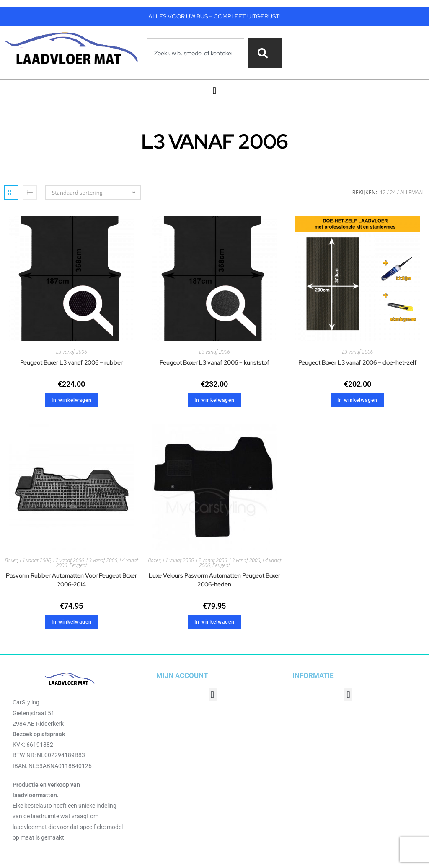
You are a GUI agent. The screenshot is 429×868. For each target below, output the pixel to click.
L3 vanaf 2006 (72, 352)
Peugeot (78, 565)
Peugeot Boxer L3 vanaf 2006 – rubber (71, 362)
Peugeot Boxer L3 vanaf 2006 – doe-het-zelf (358, 362)
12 (383, 192)
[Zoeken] (265, 53)
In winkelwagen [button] (72, 400)
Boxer (11, 560)
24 (393, 192)
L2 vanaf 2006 (69, 560)
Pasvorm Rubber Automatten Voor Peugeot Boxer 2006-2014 (71, 580)
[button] (214, 91)
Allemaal (412, 192)
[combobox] (196, 53)
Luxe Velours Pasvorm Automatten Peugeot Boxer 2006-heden (214, 580)
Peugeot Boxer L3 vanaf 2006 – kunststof (214, 362)
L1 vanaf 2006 (35, 560)
